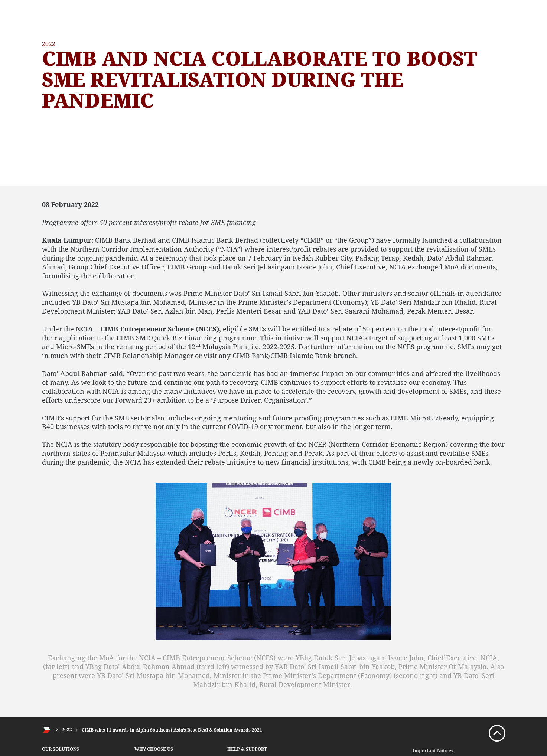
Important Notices (433, 751)
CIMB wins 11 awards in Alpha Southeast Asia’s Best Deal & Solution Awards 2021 (172, 730)
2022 (67, 730)
